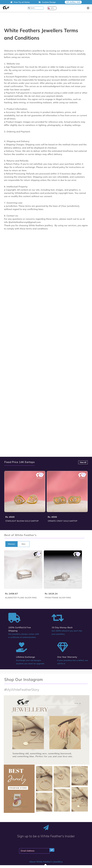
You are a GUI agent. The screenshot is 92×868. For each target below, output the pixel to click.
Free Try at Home (20, 2)
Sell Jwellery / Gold (73, 2)
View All (83, 462)
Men (24, 544)
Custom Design (47, 2)
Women (11, 544)
